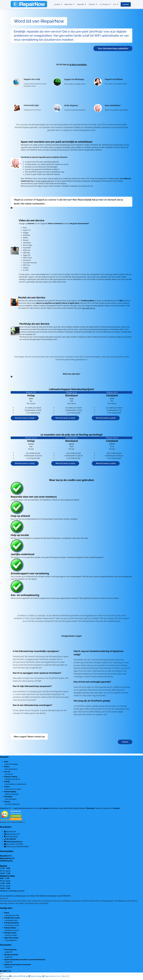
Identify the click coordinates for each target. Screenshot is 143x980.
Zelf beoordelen (16, 816)
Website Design (35, 976)
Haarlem (46, 808)
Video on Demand (55, 224)
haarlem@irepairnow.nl (14, 842)
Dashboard (15, 976)
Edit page (5, 976)
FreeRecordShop (88, 301)
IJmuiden (116, 808)
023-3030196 (11, 839)
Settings (24, 976)
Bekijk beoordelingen (16, 819)
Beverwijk (91, 808)
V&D (121, 301)
